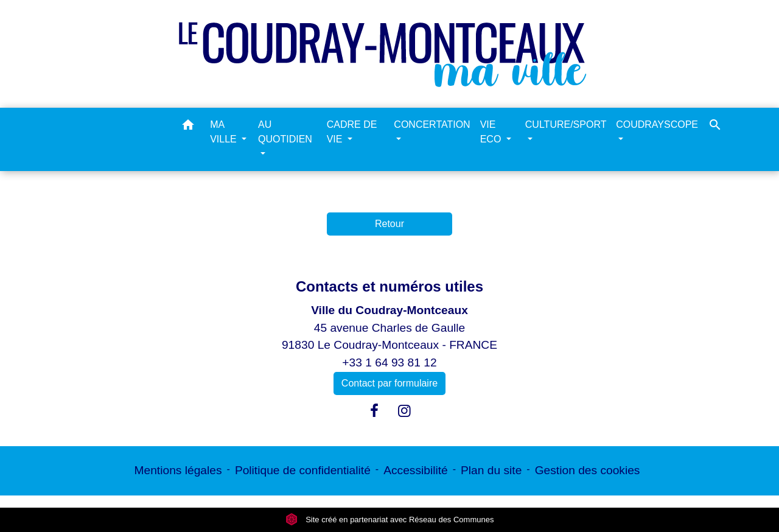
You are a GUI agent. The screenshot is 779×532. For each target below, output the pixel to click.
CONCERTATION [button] (432, 124)
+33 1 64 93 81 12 (389, 362)
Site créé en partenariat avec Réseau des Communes (390, 520)
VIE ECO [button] (492, 132)
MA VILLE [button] (225, 132)
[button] (188, 127)
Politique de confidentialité (303, 470)
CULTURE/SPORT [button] (566, 124)
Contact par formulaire (389, 383)
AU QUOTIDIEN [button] (285, 132)
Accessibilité (416, 470)
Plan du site (491, 470)
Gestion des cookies (588, 470)
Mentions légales (178, 470)
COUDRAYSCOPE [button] (657, 124)
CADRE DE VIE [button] (352, 132)
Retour (389, 224)
